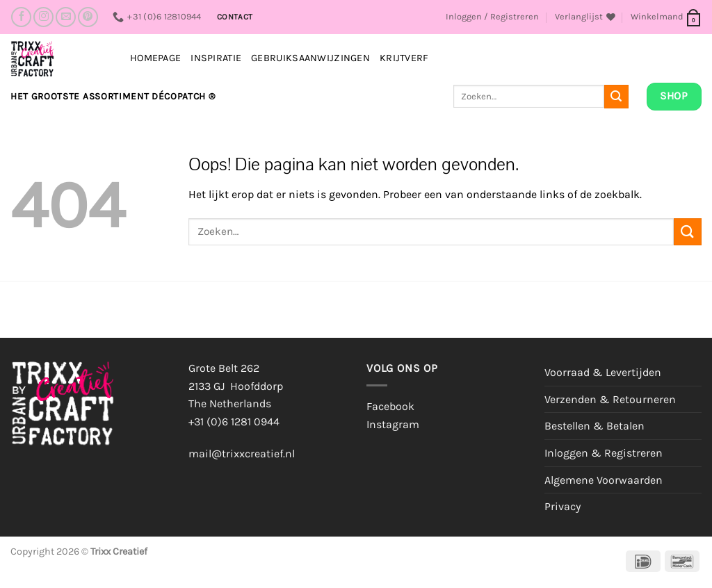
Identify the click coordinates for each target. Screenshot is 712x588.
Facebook (390, 406)
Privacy (563, 506)
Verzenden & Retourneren (610, 399)
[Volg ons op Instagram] (43, 17)
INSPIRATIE (216, 58)
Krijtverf (404, 58)
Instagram (393, 424)
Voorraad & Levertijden (603, 372)
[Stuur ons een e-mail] (66, 17)
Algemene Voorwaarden (604, 480)
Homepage (155, 58)
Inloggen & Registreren (604, 453)
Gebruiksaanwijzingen (310, 58)
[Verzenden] (616, 97)
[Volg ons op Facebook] (21, 17)
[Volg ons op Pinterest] (88, 17)
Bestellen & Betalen (594, 426)
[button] (492, 17)
